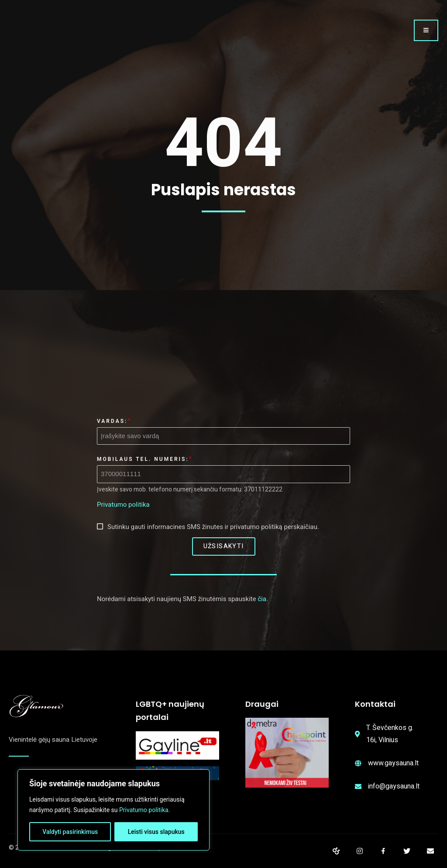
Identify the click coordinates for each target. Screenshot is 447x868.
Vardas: (112, 421)
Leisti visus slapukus (156, 832)
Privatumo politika (123, 505)
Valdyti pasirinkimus (70, 832)
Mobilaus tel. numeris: (143, 459)
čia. (263, 599)
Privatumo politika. (144, 810)
